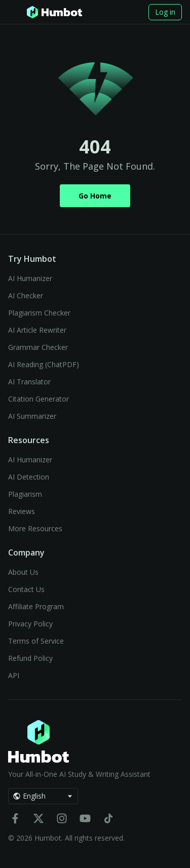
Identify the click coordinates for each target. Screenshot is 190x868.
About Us (23, 572)
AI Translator (29, 382)
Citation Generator (39, 399)
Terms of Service (36, 641)
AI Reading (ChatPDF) (44, 364)
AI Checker (26, 295)
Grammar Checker (38, 347)
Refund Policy (30, 658)
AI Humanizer (30, 278)
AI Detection (29, 477)
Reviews (22, 511)
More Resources (35, 528)
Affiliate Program (36, 606)
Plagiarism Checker (39, 313)
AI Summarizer (32, 416)
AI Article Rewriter (37, 330)
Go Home (95, 196)
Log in (165, 12)
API (14, 675)
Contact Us (26, 589)
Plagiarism (25, 494)
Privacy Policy (30, 624)
